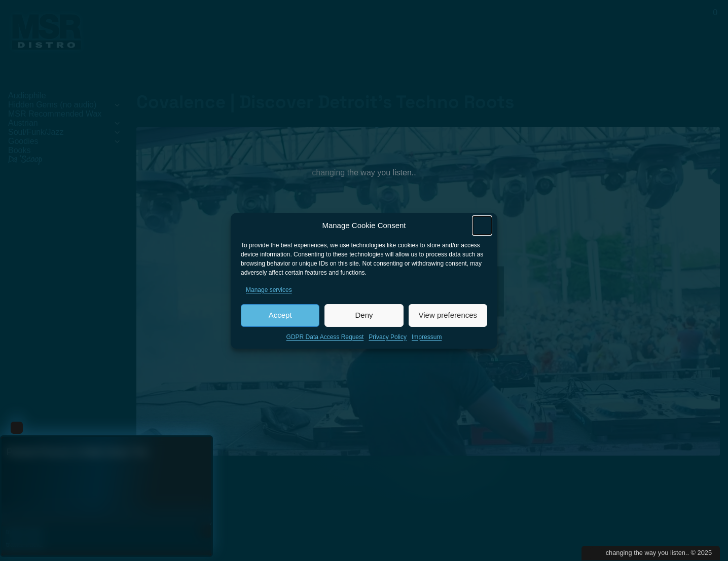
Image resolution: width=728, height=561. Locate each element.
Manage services (269, 291)
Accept (280, 317)
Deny (364, 317)
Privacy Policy (388, 339)
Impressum (427, 339)
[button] (482, 227)
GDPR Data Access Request (325, 339)
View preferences (448, 317)
